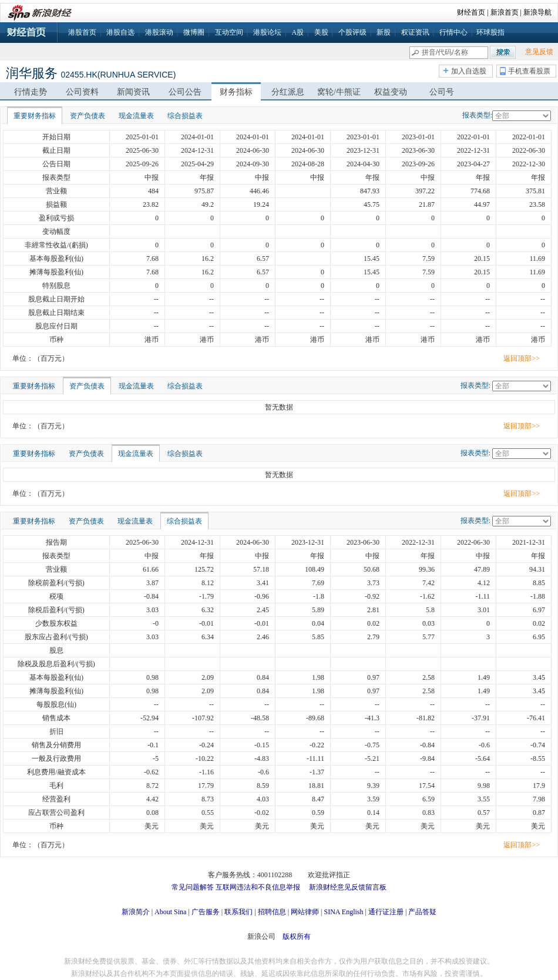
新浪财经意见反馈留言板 (348, 887)
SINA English (343, 912)
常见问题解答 (193, 887)
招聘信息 (272, 912)
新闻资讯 (133, 92)
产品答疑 (422, 912)
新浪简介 (136, 912)
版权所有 (297, 937)
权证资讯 (415, 32)
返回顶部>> (522, 358)
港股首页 (82, 32)
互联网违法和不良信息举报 (258, 887)
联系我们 (238, 912)
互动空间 (229, 32)
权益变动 (391, 92)
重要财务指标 (35, 116)
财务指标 (236, 92)
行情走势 (31, 92)
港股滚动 (159, 32)
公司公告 (185, 92)
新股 (384, 32)
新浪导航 (537, 12)
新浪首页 (505, 12)
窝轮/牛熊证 (339, 92)
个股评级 (352, 32)
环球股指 (490, 32)
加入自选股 (469, 71)
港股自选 (120, 32)
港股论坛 (267, 32)
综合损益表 (185, 116)
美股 (321, 32)
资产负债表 (88, 116)
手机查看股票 (529, 71)
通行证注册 (386, 912)
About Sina (170, 912)
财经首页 (471, 12)
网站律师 (305, 912)
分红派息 (288, 92)
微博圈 (194, 32)
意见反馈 (539, 52)
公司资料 (82, 92)
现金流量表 (136, 116)
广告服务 (206, 912)
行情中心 (453, 32)
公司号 (442, 92)
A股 (298, 32)
